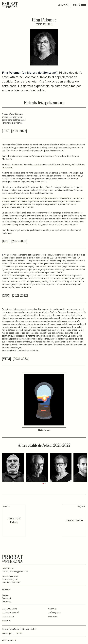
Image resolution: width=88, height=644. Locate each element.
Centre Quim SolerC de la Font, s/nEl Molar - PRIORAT (11, 579)
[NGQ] (6, 296)
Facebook (7, 598)
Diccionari (8, 617)
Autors (52, 609)
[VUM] (6, 359)
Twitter (5, 595)
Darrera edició (10, 613)
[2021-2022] (19, 131)
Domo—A (11, 641)
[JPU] (6, 131)
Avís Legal (7, 634)
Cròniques (54, 613)
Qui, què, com (9, 609)
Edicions (53, 617)
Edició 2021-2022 (44, 24)
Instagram (7, 601)
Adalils (6, 621)
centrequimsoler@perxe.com (15, 571)
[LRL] (6, 241)
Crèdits (19, 634)
